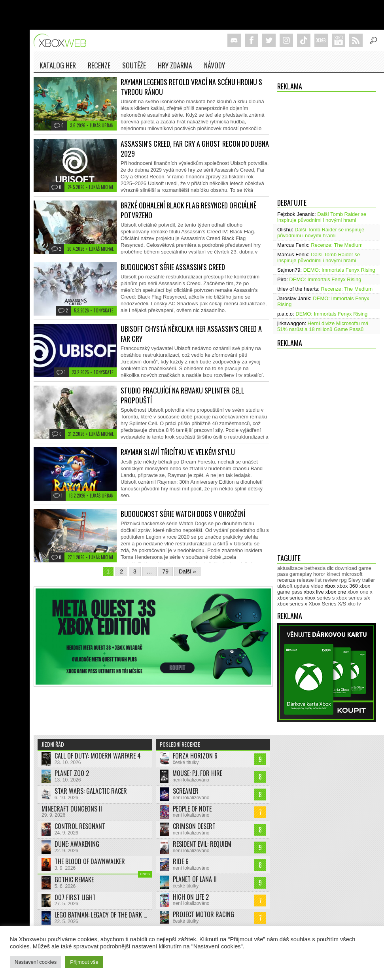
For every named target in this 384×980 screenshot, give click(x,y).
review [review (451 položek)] (331, 580)
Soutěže (134, 65)
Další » (187, 571)
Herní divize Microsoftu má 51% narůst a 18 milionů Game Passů (323, 326)
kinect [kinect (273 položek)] (333, 574)
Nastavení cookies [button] (36, 962)
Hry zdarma (175, 65)
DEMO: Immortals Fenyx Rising (339, 270)
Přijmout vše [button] (84, 962)
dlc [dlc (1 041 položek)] (330, 568)
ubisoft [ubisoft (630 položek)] (285, 586)
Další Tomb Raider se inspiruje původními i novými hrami (322, 217)
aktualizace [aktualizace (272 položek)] (290, 568)
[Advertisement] (327, 143)
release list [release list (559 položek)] (309, 580)
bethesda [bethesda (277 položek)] (315, 568)
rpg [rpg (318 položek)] (343, 580)
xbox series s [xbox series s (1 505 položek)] (320, 598)
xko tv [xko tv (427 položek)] (354, 604)
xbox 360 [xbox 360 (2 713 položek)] (347, 586)
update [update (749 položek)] (302, 586)
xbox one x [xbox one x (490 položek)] (360, 592)
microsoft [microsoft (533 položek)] (352, 574)
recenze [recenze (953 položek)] (286, 580)
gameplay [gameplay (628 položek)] (301, 574)
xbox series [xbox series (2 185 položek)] (290, 598)
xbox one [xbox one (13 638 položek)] (336, 592)
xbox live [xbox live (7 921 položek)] (314, 592)
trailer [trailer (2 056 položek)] (369, 580)
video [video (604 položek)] (317, 586)
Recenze (99, 65)
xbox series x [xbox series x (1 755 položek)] (292, 604)
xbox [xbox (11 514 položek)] (330, 586)
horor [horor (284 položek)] (319, 574)
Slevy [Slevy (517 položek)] (354, 580)
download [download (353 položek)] (346, 568)
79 (165, 571)
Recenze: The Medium (337, 245)
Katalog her (58, 65)
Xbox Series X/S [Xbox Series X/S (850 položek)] (328, 604)
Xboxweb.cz (62, 41)
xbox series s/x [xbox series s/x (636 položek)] (353, 598)
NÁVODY (215, 65)
